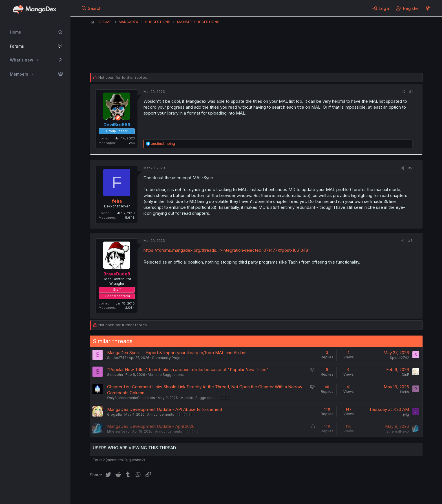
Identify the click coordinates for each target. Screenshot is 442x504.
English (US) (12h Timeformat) (119, 492)
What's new (22, 60)
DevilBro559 (110, 59)
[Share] (404, 92)
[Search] (91, 8)
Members (19, 74)
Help (251, 492)
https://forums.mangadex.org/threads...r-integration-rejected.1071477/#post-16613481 (226, 250)
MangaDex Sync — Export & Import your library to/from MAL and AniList (177, 353)
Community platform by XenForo (376, 492)
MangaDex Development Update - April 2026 (151, 426)
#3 (410, 241)
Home (16, 32)
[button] (38, 60)
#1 (411, 92)
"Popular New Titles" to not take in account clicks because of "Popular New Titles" (188, 370)
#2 (411, 168)
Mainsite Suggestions (166, 375)
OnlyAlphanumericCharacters (131, 398)
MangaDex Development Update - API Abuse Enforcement (165, 409)
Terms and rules (195, 492)
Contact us (163, 492)
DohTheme (369, 496)
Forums (17, 46)
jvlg (406, 414)
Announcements (161, 414)
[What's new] (428, 8)
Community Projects (169, 358)
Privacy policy (228, 492)
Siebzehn (115, 375)
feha (117, 201)
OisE (405, 375)
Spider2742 (117, 358)
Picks (405, 392)
